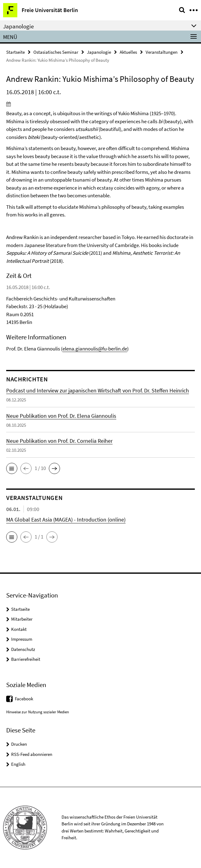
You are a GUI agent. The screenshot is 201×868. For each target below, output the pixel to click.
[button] (12, 468)
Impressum (22, 639)
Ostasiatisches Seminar (56, 52)
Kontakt (19, 629)
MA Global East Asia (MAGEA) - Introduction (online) (66, 520)
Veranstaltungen (162, 52)
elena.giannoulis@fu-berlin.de (95, 349)
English (18, 764)
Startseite (15, 52)
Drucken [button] (19, 744)
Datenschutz (23, 649)
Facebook (24, 699)
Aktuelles (128, 52)
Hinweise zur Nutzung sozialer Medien (38, 712)
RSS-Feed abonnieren (32, 754)
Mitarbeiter (22, 619)
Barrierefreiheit (26, 659)
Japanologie (99, 52)
